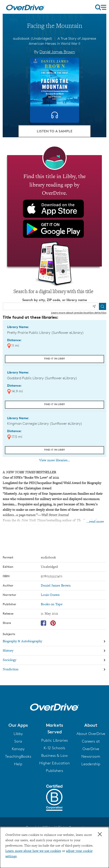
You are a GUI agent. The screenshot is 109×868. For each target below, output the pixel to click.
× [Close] (100, 834)
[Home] (25, 7)
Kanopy (18, 749)
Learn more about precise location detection (79, 313)
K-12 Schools (54, 748)
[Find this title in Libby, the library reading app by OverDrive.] (54, 211)
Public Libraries (54, 740)
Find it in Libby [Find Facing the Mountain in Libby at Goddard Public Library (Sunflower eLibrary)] (55, 404)
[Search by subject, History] (54, 651)
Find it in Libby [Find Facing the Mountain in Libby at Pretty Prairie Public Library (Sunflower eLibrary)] (55, 358)
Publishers (55, 771)
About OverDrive (91, 734)
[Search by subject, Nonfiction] (54, 669)
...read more (95, 522)
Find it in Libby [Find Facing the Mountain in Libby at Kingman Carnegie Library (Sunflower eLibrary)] (55, 450)
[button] (18, 725)
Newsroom (91, 756)
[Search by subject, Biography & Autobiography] (54, 642)
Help (18, 764)
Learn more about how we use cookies (33, 851)
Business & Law (54, 755)
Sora (18, 741)
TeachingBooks (18, 756)
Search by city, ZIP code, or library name (55, 300)
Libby (18, 734)
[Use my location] (94, 306)
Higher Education (55, 763)
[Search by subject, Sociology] (54, 660)
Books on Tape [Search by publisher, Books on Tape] (51, 604)
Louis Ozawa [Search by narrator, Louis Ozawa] (50, 595)
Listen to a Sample (55, 131)
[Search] (103, 306)
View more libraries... (55, 460)
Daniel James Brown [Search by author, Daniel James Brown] (57, 52)
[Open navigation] (101, 7)
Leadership (91, 764)
